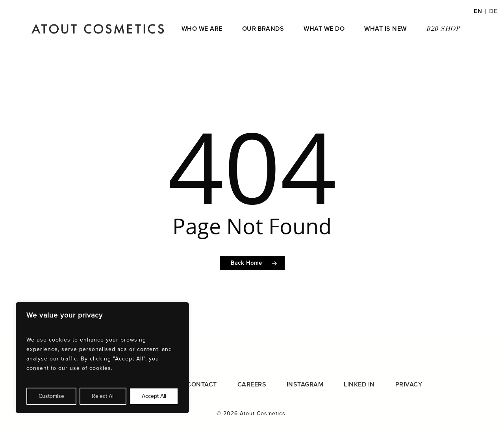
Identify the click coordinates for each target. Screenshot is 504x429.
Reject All (103, 396)
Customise (51, 396)
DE (494, 11)
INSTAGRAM (305, 384)
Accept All (154, 396)
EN (478, 11)
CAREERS (252, 384)
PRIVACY (409, 384)
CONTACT (202, 384)
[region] (102, 358)
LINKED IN (359, 384)
